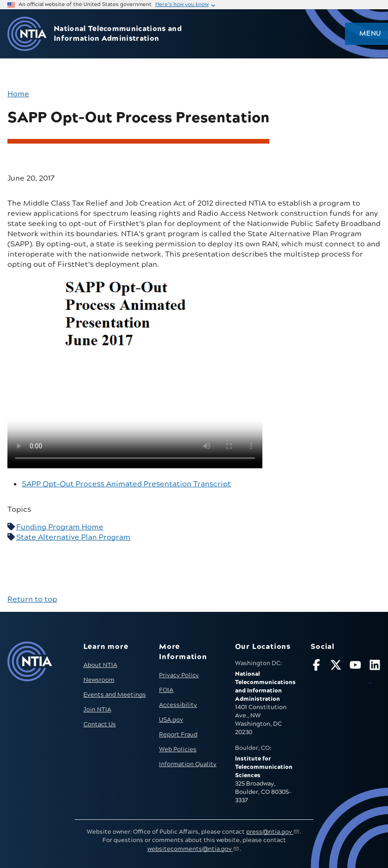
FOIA (166, 690)
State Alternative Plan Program (73, 537)
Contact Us (100, 724)
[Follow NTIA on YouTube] (355, 667)
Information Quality (188, 764)
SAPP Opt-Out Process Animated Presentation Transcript (126, 484)
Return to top (32, 599)
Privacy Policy (179, 675)
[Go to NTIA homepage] (27, 34)
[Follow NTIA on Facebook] (316, 667)
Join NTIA (97, 710)
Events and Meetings (115, 695)
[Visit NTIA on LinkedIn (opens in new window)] (375, 673)
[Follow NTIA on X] (336, 667)
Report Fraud (178, 735)
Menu (370, 34)
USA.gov (171, 720)
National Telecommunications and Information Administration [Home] (118, 34)
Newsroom (99, 680)
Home (18, 94)
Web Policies (178, 749)
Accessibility (178, 705)
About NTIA (100, 665)
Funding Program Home (60, 527)
